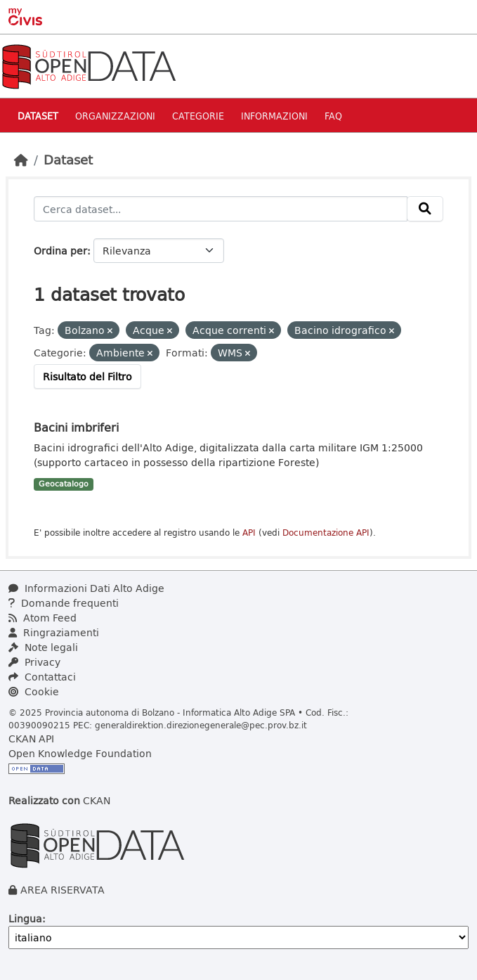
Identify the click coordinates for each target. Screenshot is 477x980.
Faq (333, 116)
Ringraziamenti (54, 632)
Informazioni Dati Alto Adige (86, 588)
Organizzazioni (115, 116)
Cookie (34, 691)
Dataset (38, 116)
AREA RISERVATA (63, 890)
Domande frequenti (64, 603)
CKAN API (31, 739)
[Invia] (425, 209)
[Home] (21, 160)
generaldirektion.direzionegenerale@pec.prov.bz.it (201, 725)
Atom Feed (43, 618)
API (249, 533)
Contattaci (42, 677)
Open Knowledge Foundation (80, 753)
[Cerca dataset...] (221, 209)
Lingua (25, 918)
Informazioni (274, 116)
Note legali (43, 647)
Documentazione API (326, 533)
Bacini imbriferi (76, 427)
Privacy (34, 662)
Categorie (198, 116)
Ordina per (60, 251)
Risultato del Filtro (87, 376)
